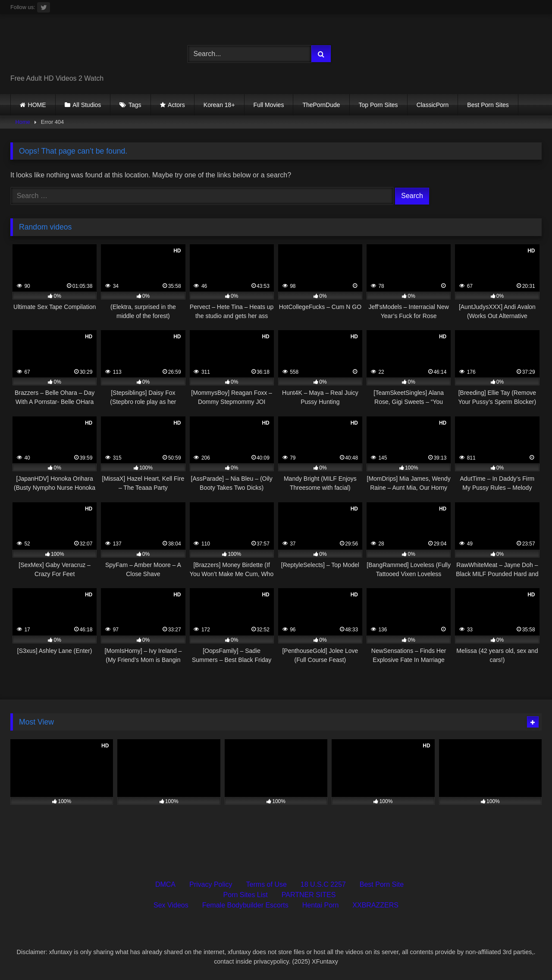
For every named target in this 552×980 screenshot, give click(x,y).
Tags (135, 105)
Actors (176, 105)
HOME (37, 105)
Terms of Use (267, 884)
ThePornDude (321, 105)
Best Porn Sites (488, 105)
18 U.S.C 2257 (323, 884)
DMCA (165, 884)
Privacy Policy (211, 884)
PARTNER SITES (309, 895)
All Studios (87, 105)
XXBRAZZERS (375, 905)
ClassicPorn (433, 105)
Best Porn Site (382, 884)
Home (23, 122)
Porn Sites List (246, 895)
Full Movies (269, 105)
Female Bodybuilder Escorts (245, 905)
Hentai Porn (321, 905)
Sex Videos (171, 905)
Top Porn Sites (378, 105)
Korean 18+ (219, 105)
